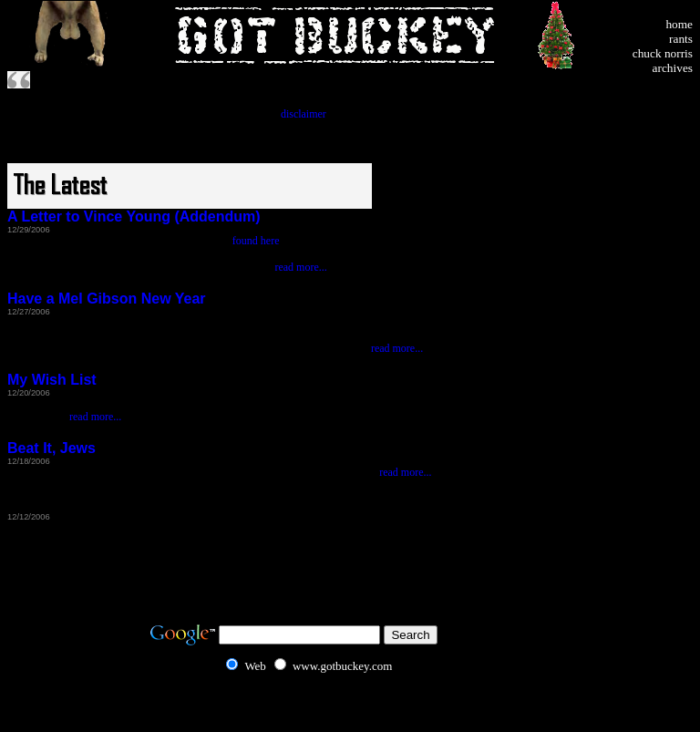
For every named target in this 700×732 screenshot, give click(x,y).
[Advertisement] (638, 201)
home (679, 24)
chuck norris (663, 53)
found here (256, 241)
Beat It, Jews (51, 448)
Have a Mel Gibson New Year (107, 299)
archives (673, 68)
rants (681, 39)
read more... (300, 267)
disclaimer (304, 114)
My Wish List (52, 380)
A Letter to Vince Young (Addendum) (134, 217)
